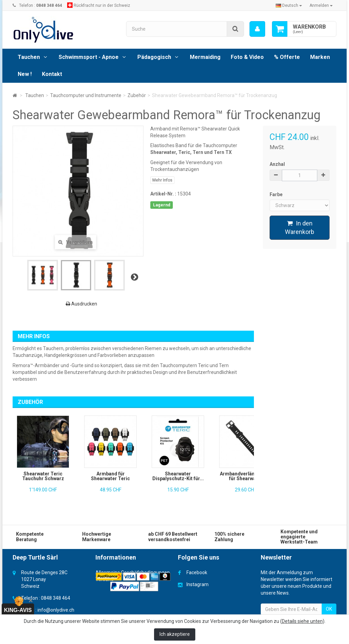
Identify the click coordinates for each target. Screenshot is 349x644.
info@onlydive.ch (56, 610)
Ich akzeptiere (175, 634)
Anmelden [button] (321, 5)
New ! (25, 74)
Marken (320, 57)
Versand (104, 579)
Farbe (277, 194)
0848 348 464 (56, 598)
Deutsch (289, 5)
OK (329, 609)
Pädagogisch (154, 57)
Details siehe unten (302, 621)
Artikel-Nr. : (163, 194)
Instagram (198, 584)
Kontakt (52, 74)
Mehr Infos (162, 180)
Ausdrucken (81, 304)
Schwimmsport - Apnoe (89, 57)
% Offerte (287, 57)
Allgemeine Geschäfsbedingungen (133, 572)
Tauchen (29, 57)
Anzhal (277, 164)
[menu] (257, 29)
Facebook (197, 572)
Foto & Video (247, 57)
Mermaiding (205, 57)
